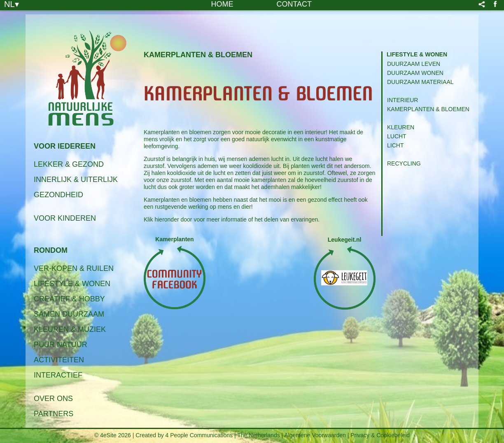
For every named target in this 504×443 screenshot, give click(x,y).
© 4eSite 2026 (113, 435)
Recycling (404, 163)
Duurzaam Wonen (415, 73)
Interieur (402, 100)
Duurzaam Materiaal (420, 82)
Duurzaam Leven (414, 64)
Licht (395, 145)
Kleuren (401, 127)
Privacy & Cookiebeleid (380, 435)
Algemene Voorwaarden (315, 435)
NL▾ (12, 4)
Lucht (397, 136)
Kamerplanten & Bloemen (428, 109)
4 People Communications (199, 435)
